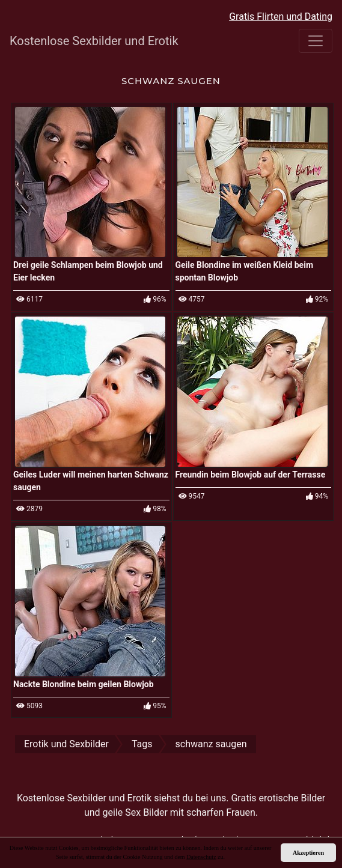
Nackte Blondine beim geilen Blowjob (84, 684)
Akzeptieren (308, 853)
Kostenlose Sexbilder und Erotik (94, 41)
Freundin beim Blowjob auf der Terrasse (251, 475)
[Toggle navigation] (316, 41)
